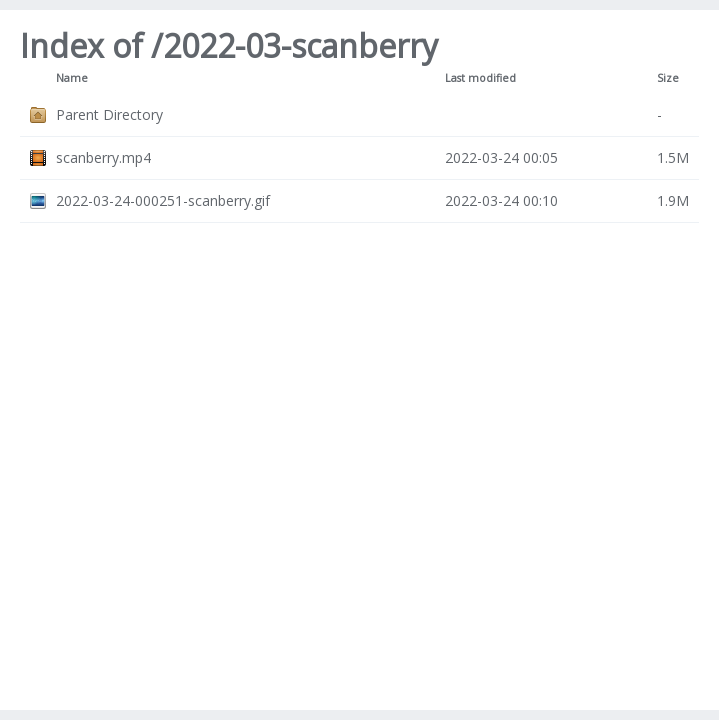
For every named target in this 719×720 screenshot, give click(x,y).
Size (668, 78)
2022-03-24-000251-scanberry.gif (163, 200)
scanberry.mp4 (103, 157)
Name (72, 78)
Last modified (480, 78)
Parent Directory (109, 114)
